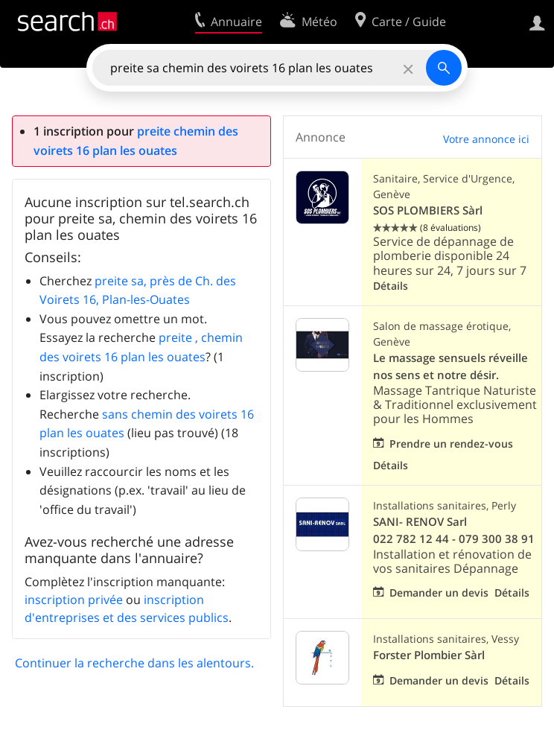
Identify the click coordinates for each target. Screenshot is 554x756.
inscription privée (74, 600)
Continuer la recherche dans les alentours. (134, 663)
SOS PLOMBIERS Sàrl (428, 210)
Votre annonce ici (486, 139)
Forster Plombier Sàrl (429, 655)
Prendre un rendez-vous (451, 444)
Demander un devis (439, 593)
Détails (391, 286)
